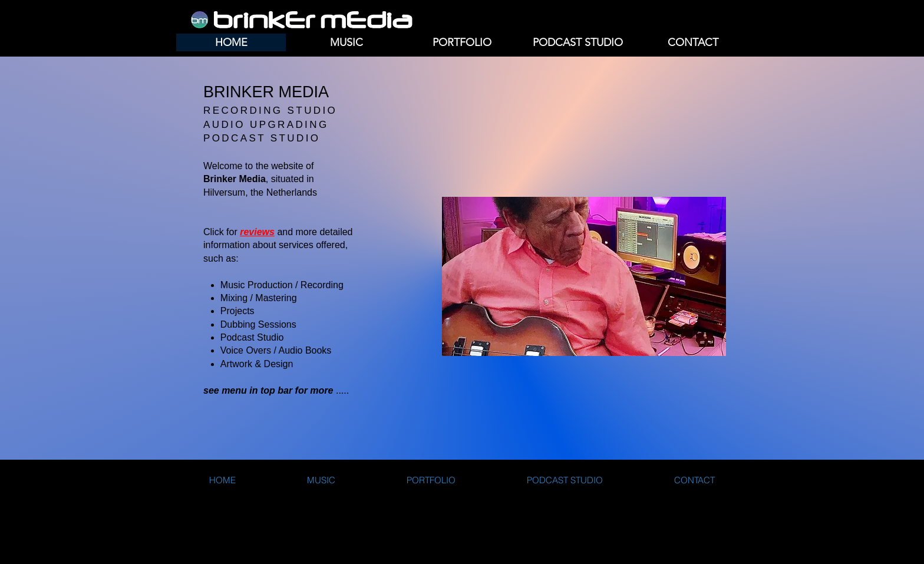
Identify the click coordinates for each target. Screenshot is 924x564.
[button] (346, 42)
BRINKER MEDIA (266, 92)
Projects (237, 311)
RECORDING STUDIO (270, 111)
